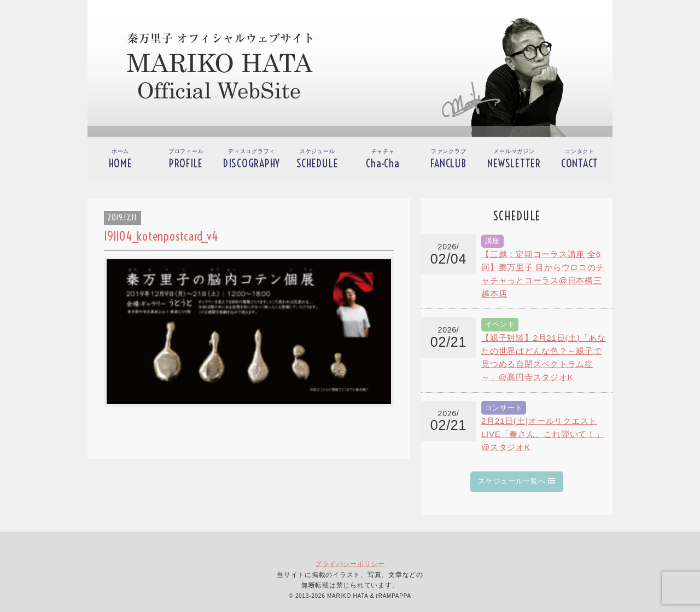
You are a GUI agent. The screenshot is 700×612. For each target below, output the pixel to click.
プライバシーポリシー (350, 564)
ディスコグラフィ (252, 159)
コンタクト (580, 159)
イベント (500, 324)
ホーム (121, 159)
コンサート (504, 408)
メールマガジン (514, 159)
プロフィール (186, 159)
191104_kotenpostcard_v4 (161, 236)
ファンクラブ (448, 159)
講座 (493, 241)
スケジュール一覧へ (517, 481)
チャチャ (383, 159)
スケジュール (317, 159)
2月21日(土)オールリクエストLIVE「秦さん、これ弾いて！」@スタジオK (543, 434)
